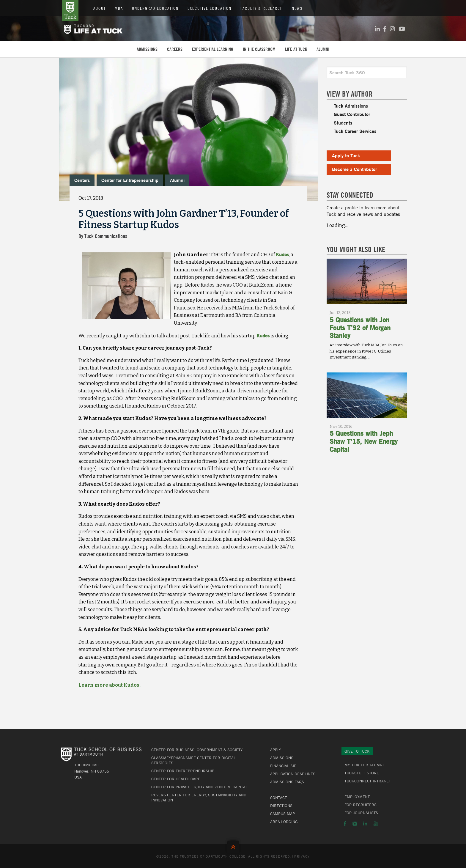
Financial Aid (283, 766)
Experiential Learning (213, 49)
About (100, 8)
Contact (278, 798)
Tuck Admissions (351, 106)
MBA (119, 8)
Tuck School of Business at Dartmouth (70, 10)
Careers (175, 49)
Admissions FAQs (287, 782)
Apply (275, 750)
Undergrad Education (155, 8)
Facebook (345, 824)
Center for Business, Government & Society (197, 750)
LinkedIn (365, 824)
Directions (281, 806)
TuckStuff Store (362, 773)
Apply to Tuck (346, 155)
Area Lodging (284, 822)
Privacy (302, 856)
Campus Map (282, 814)
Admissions (147, 49)
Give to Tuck (357, 751)
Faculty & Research (262, 8)
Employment (357, 797)
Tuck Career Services (355, 131)
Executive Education (210, 8)
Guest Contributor (352, 114)
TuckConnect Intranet (368, 781)
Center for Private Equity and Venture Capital (199, 787)
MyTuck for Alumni (364, 765)
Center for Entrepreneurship (130, 180)
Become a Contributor (354, 169)
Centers (82, 180)
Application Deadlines (293, 774)
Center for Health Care (176, 779)
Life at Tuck (296, 49)
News (297, 8)
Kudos (282, 254)
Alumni (323, 49)
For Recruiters (360, 805)
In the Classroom (259, 49)
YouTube (376, 824)
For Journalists (361, 813)
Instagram (355, 824)
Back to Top (233, 846)
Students (343, 123)
